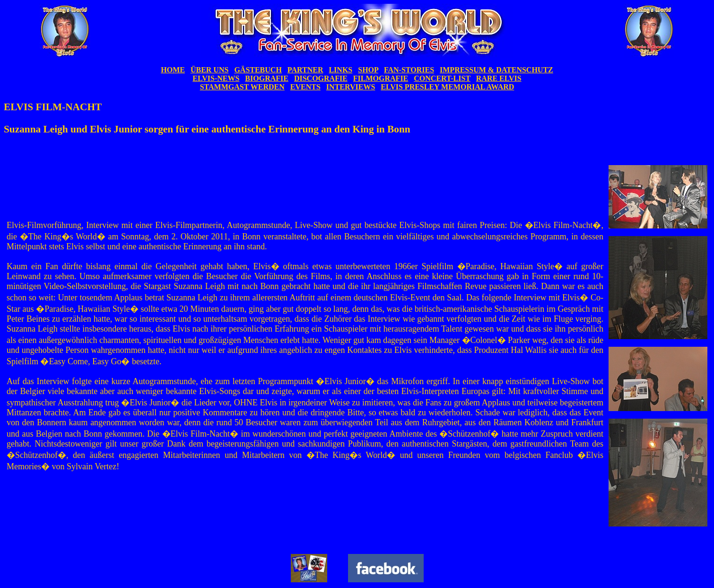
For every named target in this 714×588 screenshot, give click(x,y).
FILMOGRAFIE (381, 78)
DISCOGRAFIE (321, 78)
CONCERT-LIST (442, 78)
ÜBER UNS (209, 70)
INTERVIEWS (351, 87)
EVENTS (305, 87)
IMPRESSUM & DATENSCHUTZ (496, 70)
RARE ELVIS (499, 78)
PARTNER (305, 70)
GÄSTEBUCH (258, 70)
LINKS (340, 70)
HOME (173, 70)
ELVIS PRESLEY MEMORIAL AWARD (447, 87)
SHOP (368, 70)
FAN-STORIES (409, 70)
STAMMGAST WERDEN (242, 87)
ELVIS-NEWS (216, 78)
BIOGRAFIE (267, 78)
